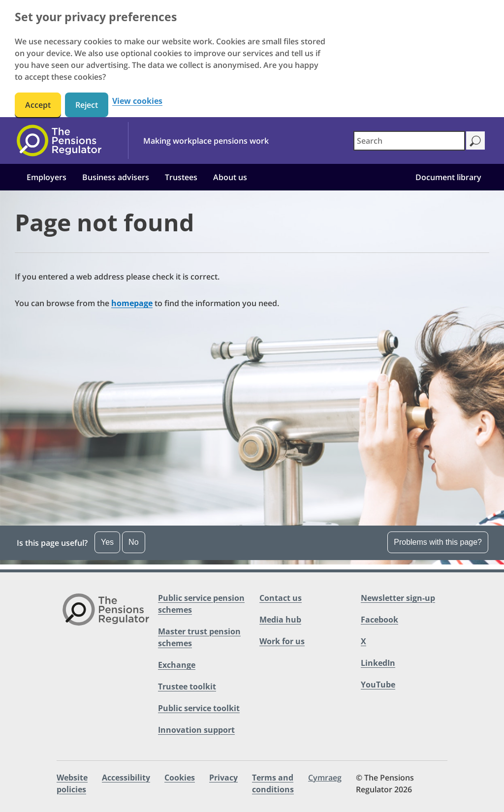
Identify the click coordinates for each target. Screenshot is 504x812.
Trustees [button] (181, 177)
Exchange (177, 665)
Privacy (223, 778)
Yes (107, 542)
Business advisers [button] (116, 177)
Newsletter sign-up (398, 598)
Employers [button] (47, 177)
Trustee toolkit (187, 687)
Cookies (180, 778)
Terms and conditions (273, 783)
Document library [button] (448, 177)
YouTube (378, 685)
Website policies (72, 783)
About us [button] (230, 177)
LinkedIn (378, 663)
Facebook (379, 620)
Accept (38, 105)
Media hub (280, 620)
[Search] (475, 141)
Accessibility (126, 778)
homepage (132, 303)
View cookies (137, 101)
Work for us (282, 641)
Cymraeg (325, 778)
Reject (87, 105)
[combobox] (409, 141)
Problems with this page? (438, 542)
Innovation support (196, 730)
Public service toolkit (199, 708)
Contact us (281, 598)
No (133, 542)
